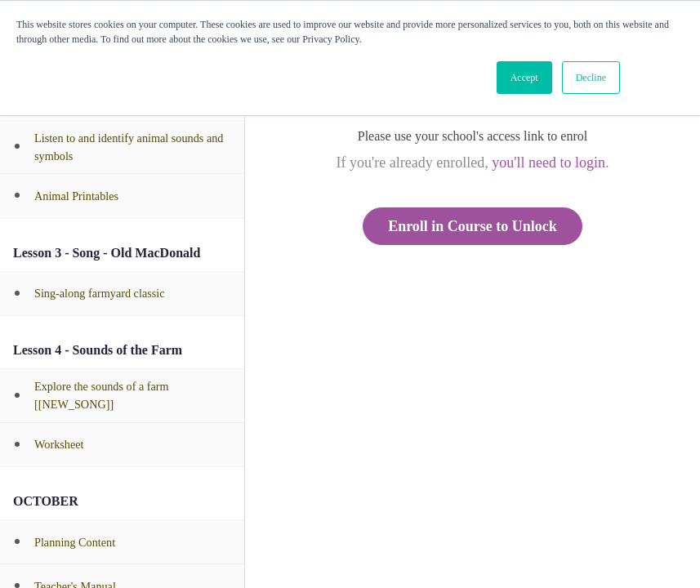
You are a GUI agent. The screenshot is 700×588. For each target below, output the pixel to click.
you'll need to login (548, 163)
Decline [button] (591, 78)
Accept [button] (524, 78)
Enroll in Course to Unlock (473, 226)
